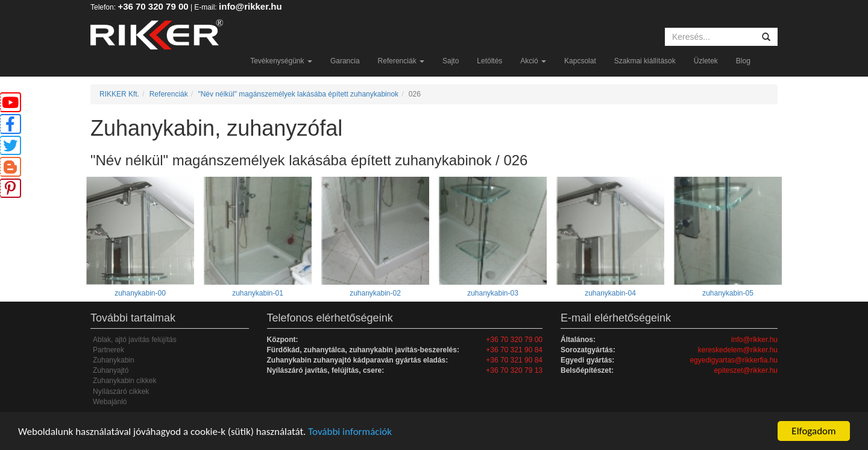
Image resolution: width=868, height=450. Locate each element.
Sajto (451, 61)
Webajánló (110, 402)
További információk (350, 432)
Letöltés (489, 61)
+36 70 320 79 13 (514, 370)
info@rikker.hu (250, 6)
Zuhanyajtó (111, 370)
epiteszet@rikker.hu (746, 370)
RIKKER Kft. (119, 94)
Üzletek (706, 61)
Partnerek (108, 350)
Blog (743, 61)
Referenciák (401, 61)
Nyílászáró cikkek (121, 391)
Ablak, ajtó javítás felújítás (135, 340)
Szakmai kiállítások (645, 61)
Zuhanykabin (114, 360)
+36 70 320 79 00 (153, 6)
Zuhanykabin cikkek (124, 381)
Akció (533, 61)
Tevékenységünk (281, 61)
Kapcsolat (580, 61)
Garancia (345, 61)
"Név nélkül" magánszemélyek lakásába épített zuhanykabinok (298, 94)
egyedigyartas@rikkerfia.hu (734, 360)
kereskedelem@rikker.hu (738, 350)
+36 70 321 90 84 (514, 350)
